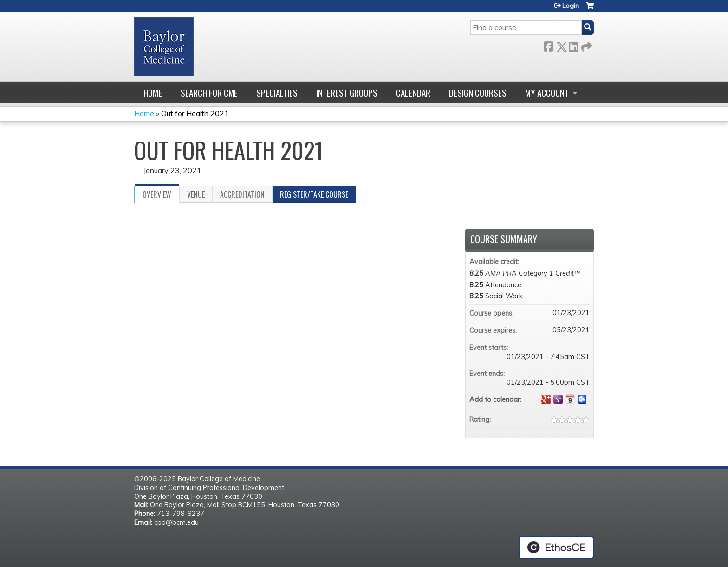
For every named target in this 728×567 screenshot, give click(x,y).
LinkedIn (573, 45)
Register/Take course (314, 194)
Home (153, 93)
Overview (157, 194)
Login (571, 6)
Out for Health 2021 (195, 113)
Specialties (277, 93)
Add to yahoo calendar (558, 399)
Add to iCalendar (570, 399)
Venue (196, 194)
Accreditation (242, 194)
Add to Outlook (582, 399)
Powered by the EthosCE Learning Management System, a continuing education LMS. (556, 548)
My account (547, 93)
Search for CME (209, 93)
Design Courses (478, 93)
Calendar (413, 93)
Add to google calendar (546, 399)
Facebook (548, 45)
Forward (586, 45)
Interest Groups (347, 93)
